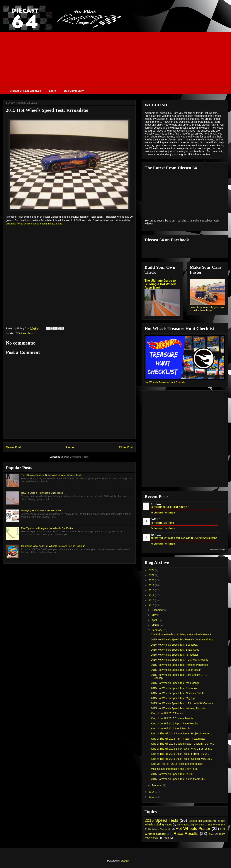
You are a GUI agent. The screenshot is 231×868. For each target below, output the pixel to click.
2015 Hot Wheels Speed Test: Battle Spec (175, 650)
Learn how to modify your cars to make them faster (207, 309)
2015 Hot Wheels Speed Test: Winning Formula (178, 708)
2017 (152, 595)
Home (70, 447)
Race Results (186, 833)
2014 (152, 792)
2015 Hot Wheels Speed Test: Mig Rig (173, 698)
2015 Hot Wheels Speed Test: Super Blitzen (176, 670)
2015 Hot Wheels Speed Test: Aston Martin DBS (179, 779)
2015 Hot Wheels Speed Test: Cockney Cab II (177, 693)
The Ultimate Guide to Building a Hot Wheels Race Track (51, 475)
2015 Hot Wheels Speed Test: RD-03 (172, 774)
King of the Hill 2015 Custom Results (172, 718)
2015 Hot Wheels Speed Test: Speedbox (174, 645)
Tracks (166, 838)
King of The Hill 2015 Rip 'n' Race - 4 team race (178, 739)
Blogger (125, 861)
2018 (152, 590)
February (157, 630)
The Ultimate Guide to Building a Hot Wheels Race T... (182, 634)
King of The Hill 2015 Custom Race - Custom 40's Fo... (182, 744)
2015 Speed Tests (24, 333)
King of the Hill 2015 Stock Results (171, 728)
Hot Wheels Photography (160, 829)
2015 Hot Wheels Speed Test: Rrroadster (175, 655)
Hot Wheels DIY (217, 825)
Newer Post (13, 447)
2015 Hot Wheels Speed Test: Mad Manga (175, 683)
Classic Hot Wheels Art (202, 821)
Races (212, 834)
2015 (152, 605)
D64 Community (74, 91)
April (154, 620)
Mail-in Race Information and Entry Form (174, 769)
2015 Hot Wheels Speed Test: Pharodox (174, 688)
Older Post (126, 447)
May (154, 615)
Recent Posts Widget (217, 550)
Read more (170, 512)
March (156, 625)
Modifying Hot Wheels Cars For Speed (42, 510)
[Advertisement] (115, 60)
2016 (152, 600)
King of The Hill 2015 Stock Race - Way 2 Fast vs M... (182, 749)
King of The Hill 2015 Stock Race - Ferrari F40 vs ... (181, 754)
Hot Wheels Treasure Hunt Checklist (165, 382)
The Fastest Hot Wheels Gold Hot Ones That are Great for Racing (184, 538)
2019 (152, 585)
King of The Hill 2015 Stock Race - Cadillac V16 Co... (181, 759)
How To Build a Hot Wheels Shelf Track (42, 493)
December (158, 610)
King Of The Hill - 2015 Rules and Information (177, 764)
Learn (52, 91)
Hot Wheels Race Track (163, 523)
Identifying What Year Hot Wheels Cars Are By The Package (53, 546)
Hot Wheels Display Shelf (190, 825)
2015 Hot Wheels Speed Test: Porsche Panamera (180, 665)
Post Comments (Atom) (77, 457)
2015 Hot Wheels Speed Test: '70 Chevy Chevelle (180, 660)
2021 (152, 575)
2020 (152, 580)
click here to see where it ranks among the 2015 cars (34, 224)
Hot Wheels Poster (193, 828)
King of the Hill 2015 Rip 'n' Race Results (174, 723)
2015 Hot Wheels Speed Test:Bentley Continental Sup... (183, 639)
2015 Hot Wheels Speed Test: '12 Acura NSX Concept (182, 703)
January (157, 785)
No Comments (157, 512)
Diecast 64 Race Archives (25, 91)
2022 (152, 570)
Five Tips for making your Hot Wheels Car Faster (47, 528)
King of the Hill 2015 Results (167, 713)
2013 (152, 797)
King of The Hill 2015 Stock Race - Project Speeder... (181, 733)
